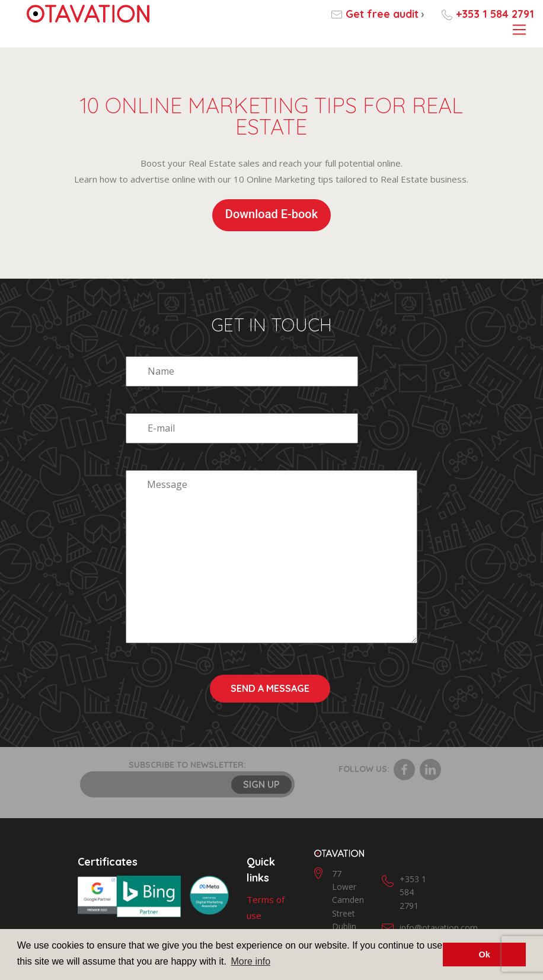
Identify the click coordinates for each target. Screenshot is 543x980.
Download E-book (271, 214)
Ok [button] (485, 955)
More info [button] (250, 961)
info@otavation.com (439, 871)
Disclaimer (268, 906)
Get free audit (385, 14)
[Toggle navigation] (519, 30)
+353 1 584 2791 (495, 14)
